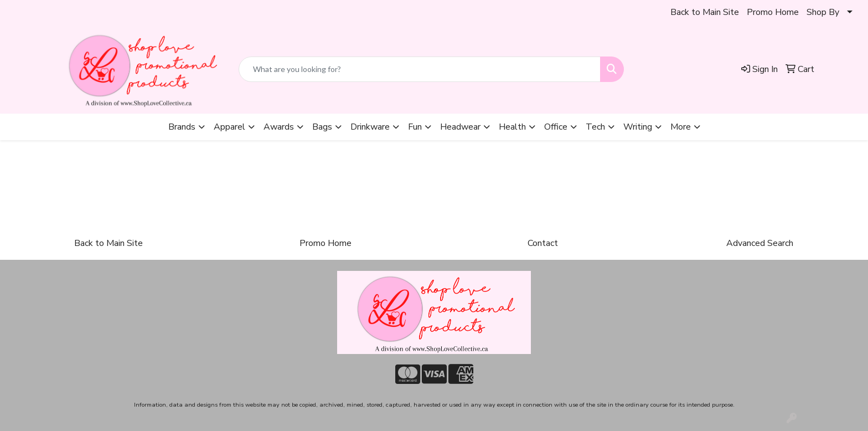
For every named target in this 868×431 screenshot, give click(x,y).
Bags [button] (322, 127)
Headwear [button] (460, 127)
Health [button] (512, 127)
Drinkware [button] (370, 127)
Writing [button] (638, 127)
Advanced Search (760, 243)
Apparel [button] (229, 127)
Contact (543, 243)
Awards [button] (279, 127)
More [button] (681, 127)
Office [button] (556, 127)
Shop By (823, 12)
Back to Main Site (705, 12)
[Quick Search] (420, 69)
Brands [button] (182, 127)
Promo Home (773, 12)
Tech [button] (595, 127)
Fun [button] (415, 127)
